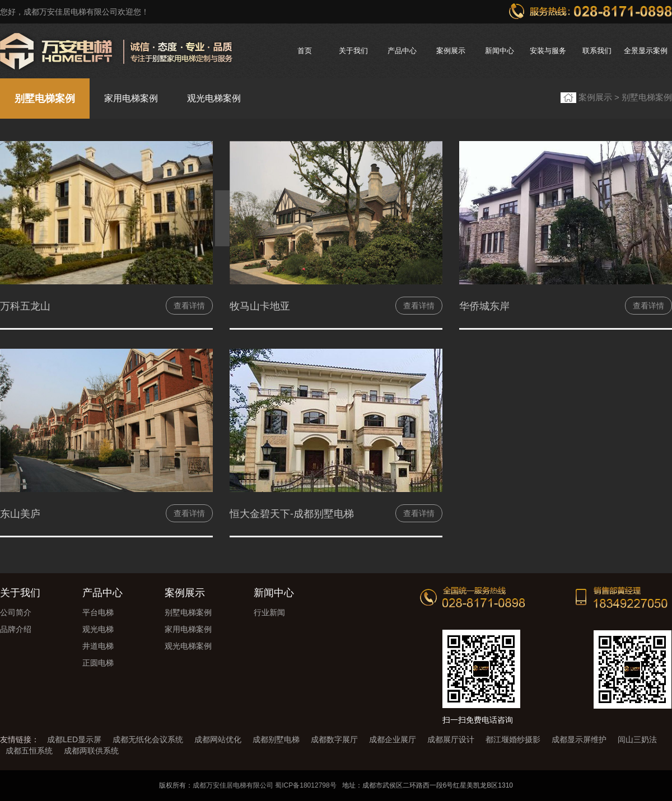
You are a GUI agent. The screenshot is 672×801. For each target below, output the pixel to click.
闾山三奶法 (637, 739)
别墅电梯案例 (45, 99)
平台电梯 (98, 612)
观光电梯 (98, 629)
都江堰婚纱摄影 (513, 739)
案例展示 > (600, 97)
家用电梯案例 (131, 98)
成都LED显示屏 (74, 739)
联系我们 (597, 51)
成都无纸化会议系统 (148, 739)
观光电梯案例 (214, 98)
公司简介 (16, 612)
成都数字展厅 (334, 739)
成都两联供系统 (91, 751)
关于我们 (353, 51)
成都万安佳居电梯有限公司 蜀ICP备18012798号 (265, 785)
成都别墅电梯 (276, 739)
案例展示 (451, 51)
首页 (305, 51)
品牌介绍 (16, 629)
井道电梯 (98, 646)
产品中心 (402, 51)
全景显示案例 (646, 51)
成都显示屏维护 (579, 739)
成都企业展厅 (393, 739)
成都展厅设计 (451, 739)
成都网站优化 (218, 739)
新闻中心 (500, 51)
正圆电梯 (98, 663)
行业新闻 (269, 612)
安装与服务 (548, 51)
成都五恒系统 (29, 751)
